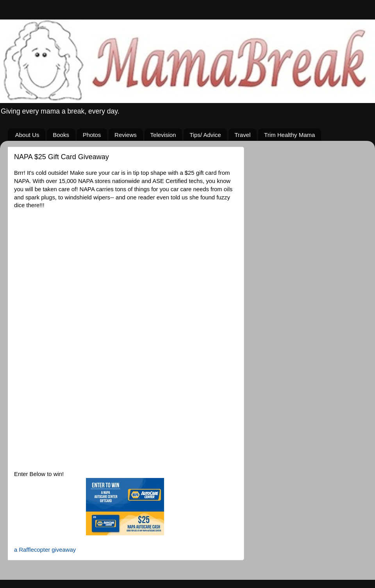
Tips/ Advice (205, 135)
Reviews (126, 135)
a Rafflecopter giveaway (45, 550)
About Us (27, 135)
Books (61, 135)
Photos (92, 135)
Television (163, 135)
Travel (242, 135)
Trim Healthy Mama (289, 135)
